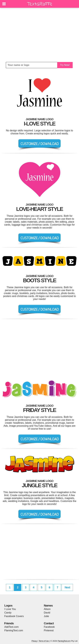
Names (48, 606)
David (47, 613)
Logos (8, 606)
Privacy (34, 641)
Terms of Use (44, 641)
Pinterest (49, 630)
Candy (8, 613)
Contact (49, 623)
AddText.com (11, 627)
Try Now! (65, 65)
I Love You (10, 609)
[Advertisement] (39, 35)
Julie (46, 616)
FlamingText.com (14, 630)
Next (67, 587)
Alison (47, 609)
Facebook (49, 627)
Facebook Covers (14, 616)
